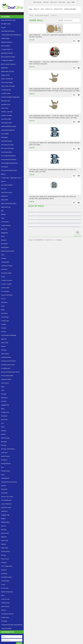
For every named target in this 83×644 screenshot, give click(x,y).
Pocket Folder (5, 581)
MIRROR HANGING (7, 42)
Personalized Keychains (8, 156)
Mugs (3, 310)
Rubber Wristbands (7, 592)
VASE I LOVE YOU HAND (8, 86)
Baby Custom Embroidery (9, 203)
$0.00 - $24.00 (33, 210)
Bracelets (4, 442)
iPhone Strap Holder (7, 376)
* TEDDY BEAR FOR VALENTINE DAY (11, 35)
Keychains (4, 398)
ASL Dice (4, 189)
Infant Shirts (5, 222)
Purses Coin (5, 588)
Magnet (3, 518)
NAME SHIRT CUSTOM (8, 72)
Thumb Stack (5, 617)
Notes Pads (5, 541)
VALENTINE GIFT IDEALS (8, 31)
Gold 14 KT (4, 453)
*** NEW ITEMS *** (7, 49)
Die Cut (3, 299)
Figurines (4, 339)
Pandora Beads (6, 463)
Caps (3, 218)
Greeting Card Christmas (9, 361)
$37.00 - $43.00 (34, 221)
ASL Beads (4, 493)
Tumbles (4, 328)
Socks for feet (5, 599)
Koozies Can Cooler (7, 497)
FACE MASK (4, 137)
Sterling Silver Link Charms (9, 482)
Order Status (62, 2)
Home (31, 15)
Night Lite (4, 537)
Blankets (4, 240)
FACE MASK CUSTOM (7, 145)
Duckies (4, 332)
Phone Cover (5, 559)
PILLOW (3, 28)
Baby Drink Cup (6, 207)
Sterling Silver (5, 478)
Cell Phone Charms (7, 266)
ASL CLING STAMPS (7, 185)
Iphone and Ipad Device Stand (10, 372)
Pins (2, 423)
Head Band (5, 167)
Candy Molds (5, 262)
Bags (3, 387)
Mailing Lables (5, 522)
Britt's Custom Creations (8, 64)
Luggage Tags (5, 515)
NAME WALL (5, 68)
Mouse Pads (5, 533)
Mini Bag (4, 530)
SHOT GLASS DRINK (7, 82)
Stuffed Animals (6, 225)
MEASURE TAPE (6, 101)
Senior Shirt (5, 108)
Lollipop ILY (4, 511)
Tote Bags (4, 621)
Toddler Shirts (5, 603)
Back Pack (4, 229)
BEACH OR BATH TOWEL (8, 57)
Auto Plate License (7, 192)
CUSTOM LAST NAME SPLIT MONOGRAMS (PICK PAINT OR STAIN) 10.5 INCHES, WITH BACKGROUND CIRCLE (53, 198)
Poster (3, 584)
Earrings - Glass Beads (8, 449)
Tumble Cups (5, 321)
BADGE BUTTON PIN (7, 53)
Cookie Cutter (5, 288)
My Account (54, 2)
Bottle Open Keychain (8, 251)
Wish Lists (46, 2)
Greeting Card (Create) (8, 365)
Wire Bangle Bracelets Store (10, 163)
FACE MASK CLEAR (6, 123)
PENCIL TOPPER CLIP (7, 79)
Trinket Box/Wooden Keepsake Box (12, 625)
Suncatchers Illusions (8, 614)
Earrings (4, 394)
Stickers (4, 610)
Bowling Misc (5, 247)
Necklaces (4, 416)
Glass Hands (5, 354)
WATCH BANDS (6, 46)
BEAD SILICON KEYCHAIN (8, 20)
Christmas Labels (6, 273)
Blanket (3, 214)
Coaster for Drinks (7, 280)
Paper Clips (5, 548)
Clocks (3, 277)
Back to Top (78, 236)
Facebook (79, 2)
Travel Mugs (5, 317)
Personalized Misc (7, 152)
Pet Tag (3, 555)
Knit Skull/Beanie (6, 500)
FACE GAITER (5, 134)
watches (4, 486)
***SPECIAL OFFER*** (8, 60)
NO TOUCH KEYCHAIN (7, 148)
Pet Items (4, 562)
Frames (3, 346)
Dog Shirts (4, 573)
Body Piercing (5, 438)
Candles (4, 258)
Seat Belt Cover (6, 104)
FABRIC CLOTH (5, 75)
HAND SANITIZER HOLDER (9, 126)
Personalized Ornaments (9, 159)
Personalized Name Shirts (9, 170)
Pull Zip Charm (5, 471)
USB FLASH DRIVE (6, 628)
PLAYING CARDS (6, 93)
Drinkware (4, 302)
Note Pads (4, 420)
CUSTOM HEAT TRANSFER (9, 335)
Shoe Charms (5, 606)
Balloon (3, 174)
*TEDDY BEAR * (6, 38)
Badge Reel (5, 233)
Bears (3, 236)
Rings (3, 475)
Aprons (3, 181)
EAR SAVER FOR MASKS (8, 130)
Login (69, 2)
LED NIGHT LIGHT (6, 507)
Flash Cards (5, 343)
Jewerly (3, 434)
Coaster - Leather (6, 284)
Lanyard (4, 401)
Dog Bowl (4, 570)
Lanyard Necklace (7, 504)
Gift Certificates (37, 2)
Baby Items (4, 196)
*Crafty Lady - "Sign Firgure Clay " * (12, 178)
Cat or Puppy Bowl (7, 566)
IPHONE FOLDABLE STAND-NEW (10, 97)
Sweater (4, 431)
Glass (3, 306)
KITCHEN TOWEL (6, 24)
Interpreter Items (6, 379)
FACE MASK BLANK (7, 141)
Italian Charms (5, 456)
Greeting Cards (6, 368)
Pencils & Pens (6, 551)
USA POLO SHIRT (6, 119)
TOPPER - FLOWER (6, 115)
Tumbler (4, 324)
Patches (4, 544)
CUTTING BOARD (6, 90)
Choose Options (74, 95)
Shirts (3, 427)
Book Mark (4, 244)
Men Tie (4, 526)
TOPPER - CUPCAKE (7, 112)
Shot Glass (4, 313)
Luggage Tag (5, 405)
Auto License (5, 383)
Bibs (2, 211)
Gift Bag (4, 350)
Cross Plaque (5, 291)
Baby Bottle (5, 200)
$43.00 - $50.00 (34, 225)
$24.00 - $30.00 (34, 214)
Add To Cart (74, 41)
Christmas (4, 269)
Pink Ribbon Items (7, 577)
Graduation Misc (6, 357)
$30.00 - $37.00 (34, 218)
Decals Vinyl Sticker (7, 295)
